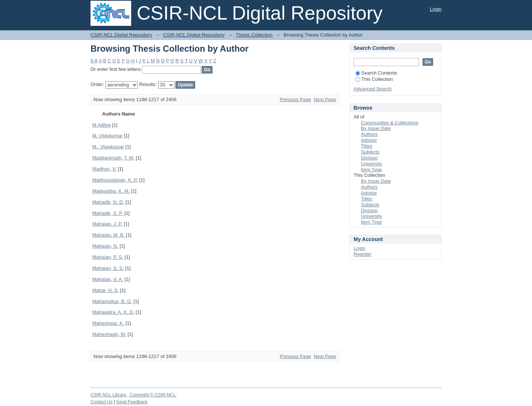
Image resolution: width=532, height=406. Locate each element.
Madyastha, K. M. (111, 191)
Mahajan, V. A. (108, 279)
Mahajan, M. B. (108, 235)
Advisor (369, 140)
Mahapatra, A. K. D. (113, 312)
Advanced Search (373, 89)
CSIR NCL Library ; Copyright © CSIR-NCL (134, 395)
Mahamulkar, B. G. (112, 301)
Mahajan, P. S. (108, 257)
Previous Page (295, 99)
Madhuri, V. (104, 169)
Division (369, 158)
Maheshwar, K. (108, 323)
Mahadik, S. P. (108, 213)
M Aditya (102, 125)
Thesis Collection (254, 35)
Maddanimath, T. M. (113, 158)
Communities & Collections (390, 123)
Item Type (371, 170)
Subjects (370, 152)
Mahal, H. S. (106, 290)
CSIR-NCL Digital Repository (121, 35)
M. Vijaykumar (108, 136)
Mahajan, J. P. (107, 224)
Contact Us (102, 402)
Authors (369, 134)
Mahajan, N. (105, 246)
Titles (367, 146)
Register (362, 254)
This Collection (374, 79)
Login (436, 9)
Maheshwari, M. (109, 334)
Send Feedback (132, 402)
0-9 (94, 61)
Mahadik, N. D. (108, 202)
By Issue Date (376, 128)
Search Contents (376, 73)
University (371, 164)
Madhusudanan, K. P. (115, 180)
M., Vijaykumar (108, 147)
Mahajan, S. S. (108, 268)
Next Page (325, 99)
